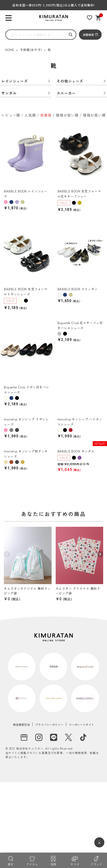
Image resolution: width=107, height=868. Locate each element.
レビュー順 (11, 115)
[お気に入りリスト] (90, 18)
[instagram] (39, 737)
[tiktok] (83, 737)
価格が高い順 (94, 115)
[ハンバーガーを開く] (9, 18)
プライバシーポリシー (49, 725)
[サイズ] (75, 860)
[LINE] (54, 737)
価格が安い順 (67, 115)
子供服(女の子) (31, 50)
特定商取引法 (21, 725)
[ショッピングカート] (98, 18)
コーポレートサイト (81, 725)
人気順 (30, 115)
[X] (68, 737)
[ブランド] (96, 860)
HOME (10, 50)
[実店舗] (24, 737)
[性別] (54, 860)
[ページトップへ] (99, 842)
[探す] (11, 860)
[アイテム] (32, 860)
